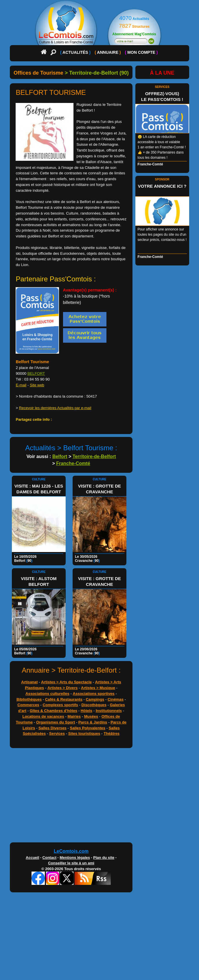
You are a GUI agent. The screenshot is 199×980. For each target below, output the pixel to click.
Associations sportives (94, 694)
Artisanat (29, 682)
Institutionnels (109, 711)
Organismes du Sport (56, 722)
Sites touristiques (84, 733)
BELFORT (36, 373)
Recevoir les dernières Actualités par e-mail (55, 408)
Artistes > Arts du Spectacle (66, 682)
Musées (91, 716)
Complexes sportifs (60, 705)
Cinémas (116, 699)
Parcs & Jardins (93, 722)
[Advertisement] (71, 797)
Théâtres (112, 733)
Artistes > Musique (98, 688)
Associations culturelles (47, 694)
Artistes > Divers (62, 688)
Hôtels (86, 711)
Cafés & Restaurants (64, 699)
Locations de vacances (43, 716)
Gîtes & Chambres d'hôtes (54, 711)
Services (57, 733)
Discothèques (94, 705)
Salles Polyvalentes (88, 728)
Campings (95, 699)
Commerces (28, 705)
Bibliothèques (29, 699)
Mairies (74, 716)
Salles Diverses (52, 728)
